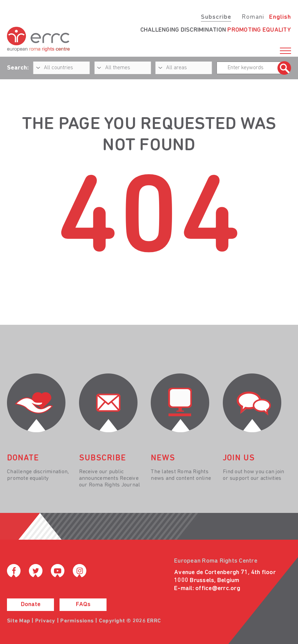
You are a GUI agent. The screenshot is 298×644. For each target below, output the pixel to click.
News (163, 458)
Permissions (77, 621)
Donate (31, 605)
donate (23, 458)
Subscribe (216, 17)
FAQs (83, 605)
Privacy (45, 621)
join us (239, 458)
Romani (253, 17)
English (280, 17)
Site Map (18, 621)
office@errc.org (218, 589)
